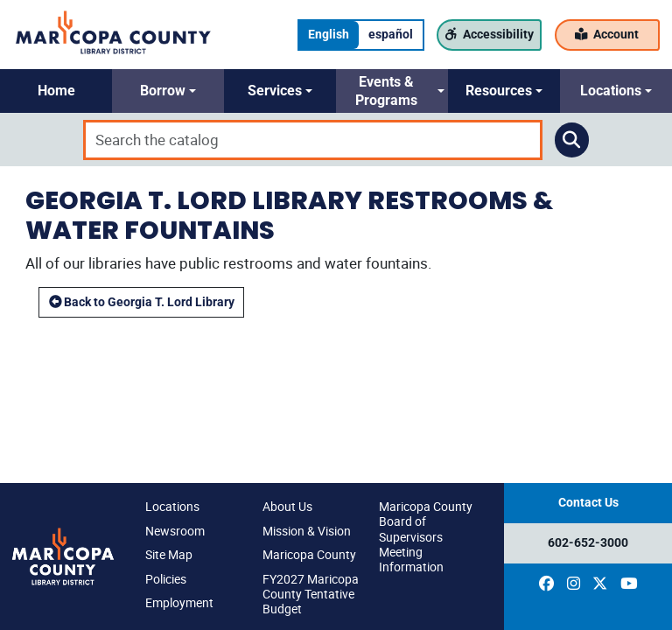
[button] (56, 91)
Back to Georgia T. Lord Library (142, 302)
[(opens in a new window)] (546, 584)
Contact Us (588, 503)
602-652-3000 (588, 543)
